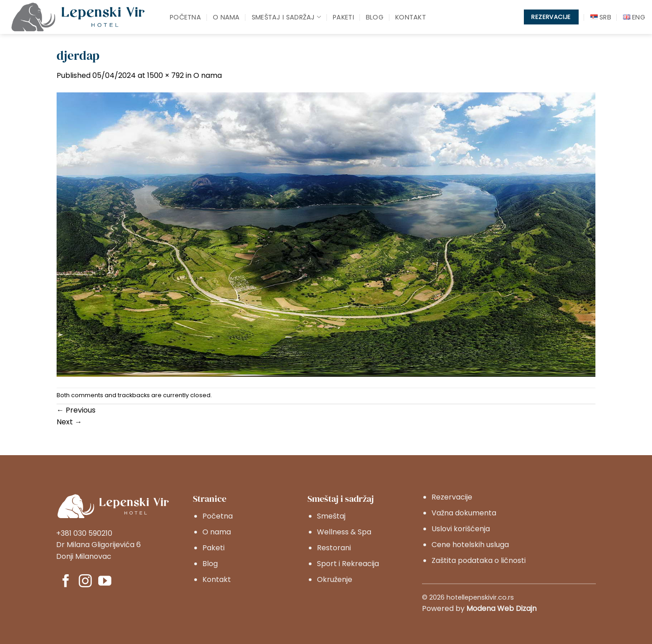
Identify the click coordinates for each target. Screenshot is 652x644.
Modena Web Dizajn (501, 608)
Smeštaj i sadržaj (286, 17)
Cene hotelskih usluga (470, 545)
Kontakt (411, 17)
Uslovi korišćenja (461, 529)
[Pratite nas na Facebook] (66, 582)
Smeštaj (331, 516)
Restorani (334, 548)
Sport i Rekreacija (348, 564)
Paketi (343, 17)
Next (69, 422)
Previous (76, 410)
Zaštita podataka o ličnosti (479, 560)
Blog (375, 17)
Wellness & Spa (344, 532)
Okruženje (335, 579)
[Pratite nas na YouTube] (105, 582)
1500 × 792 (165, 75)
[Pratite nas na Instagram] (85, 582)
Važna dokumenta (464, 513)
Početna (185, 17)
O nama (226, 17)
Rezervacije (452, 497)
